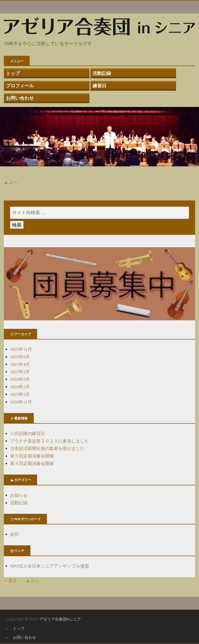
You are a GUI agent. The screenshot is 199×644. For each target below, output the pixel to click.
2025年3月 (20, 372)
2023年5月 (20, 394)
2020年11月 (21, 402)
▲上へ (10, 182)
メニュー (17, 61)
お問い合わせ (20, 98)
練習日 (100, 86)
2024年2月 (20, 387)
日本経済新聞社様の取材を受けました (47, 449)
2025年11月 (21, 349)
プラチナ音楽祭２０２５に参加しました (49, 441)
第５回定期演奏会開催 (32, 456)
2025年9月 (20, 357)
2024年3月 (20, 379)
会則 (14, 534)
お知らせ (19, 495)
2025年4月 (20, 364)
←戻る (10, 581)
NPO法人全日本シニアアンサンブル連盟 (49, 566)
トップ (13, 73)
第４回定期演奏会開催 (32, 464)
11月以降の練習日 (27, 434)
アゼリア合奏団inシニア (60, 619)
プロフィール (20, 86)
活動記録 (102, 73)
